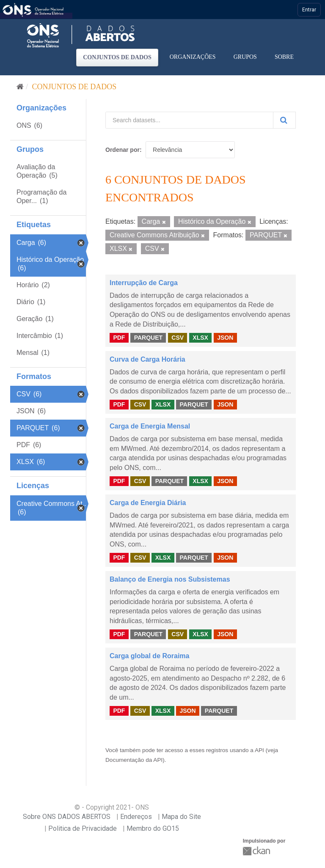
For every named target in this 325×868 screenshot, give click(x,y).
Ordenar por (123, 150)
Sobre (284, 57)
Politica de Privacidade (83, 828)
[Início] (20, 87)
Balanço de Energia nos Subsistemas (170, 579)
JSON (225, 338)
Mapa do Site (181, 817)
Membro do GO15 (153, 828)
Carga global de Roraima (150, 656)
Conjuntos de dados (117, 57)
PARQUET (148, 338)
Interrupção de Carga (144, 283)
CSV (178, 338)
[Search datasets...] (189, 120)
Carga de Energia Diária (148, 503)
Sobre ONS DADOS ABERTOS (67, 817)
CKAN (257, 851)
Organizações (193, 57)
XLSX (200, 338)
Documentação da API (134, 760)
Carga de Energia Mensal (150, 426)
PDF (119, 338)
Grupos (245, 57)
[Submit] (284, 120)
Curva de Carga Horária (147, 359)
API (259, 750)
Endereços (136, 817)
